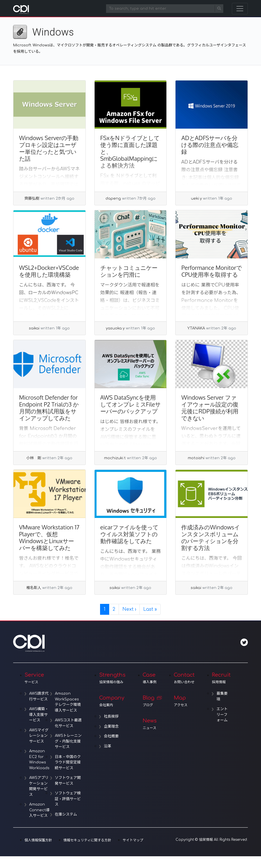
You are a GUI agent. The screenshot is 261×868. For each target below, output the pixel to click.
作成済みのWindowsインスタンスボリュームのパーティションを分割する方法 (211, 537)
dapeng (113, 199)
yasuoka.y (115, 328)
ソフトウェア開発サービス (68, 781)
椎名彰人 (34, 588)
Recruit (221, 678)
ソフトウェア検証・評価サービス (68, 799)
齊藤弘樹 (32, 199)
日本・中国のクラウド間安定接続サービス (68, 762)
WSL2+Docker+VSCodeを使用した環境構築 (49, 271)
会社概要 (111, 736)
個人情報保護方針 (38, 840)
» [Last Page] (150, 609)
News (150, 724)
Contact (184, 678)
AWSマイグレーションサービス (39, 736)
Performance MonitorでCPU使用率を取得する (212, 271)
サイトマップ (133, 840)
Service (53, 678)
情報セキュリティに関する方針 (87, 840)
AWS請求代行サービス (39, 696)
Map (184, 701)
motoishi (196, 458)
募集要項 (222, 696)
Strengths (112, 678)
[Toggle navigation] (240, 9)
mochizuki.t (115, 458)
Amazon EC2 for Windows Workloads (39, 760)
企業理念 (111, 726)
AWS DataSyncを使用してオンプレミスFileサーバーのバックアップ (131, 404)
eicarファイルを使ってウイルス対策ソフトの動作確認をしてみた (129, 534)
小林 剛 (34, 458)
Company (112, 701)
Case (150, 678)
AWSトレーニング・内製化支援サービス (68, 741)
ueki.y (196, 199)
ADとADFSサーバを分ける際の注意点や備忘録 (210, 145)
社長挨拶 (111, 716)
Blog (150, 701)
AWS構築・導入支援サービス (39, 715)
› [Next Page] (129, 609)
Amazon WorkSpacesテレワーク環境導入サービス (68, 702)
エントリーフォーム (222, 715)
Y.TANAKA (196, 328)
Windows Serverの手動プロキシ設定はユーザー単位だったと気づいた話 (49, 148)
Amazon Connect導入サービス (39, 810)
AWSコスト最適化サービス (68, 723)
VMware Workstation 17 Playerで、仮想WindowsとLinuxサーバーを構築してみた (49, 537)
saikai (34, 328)
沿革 (107, 746)
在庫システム (66, 814)
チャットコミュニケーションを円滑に (129, 271)
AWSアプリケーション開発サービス (39, 786)
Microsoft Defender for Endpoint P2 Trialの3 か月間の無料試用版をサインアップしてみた (49, 408)
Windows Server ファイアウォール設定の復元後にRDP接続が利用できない (210, 408)
